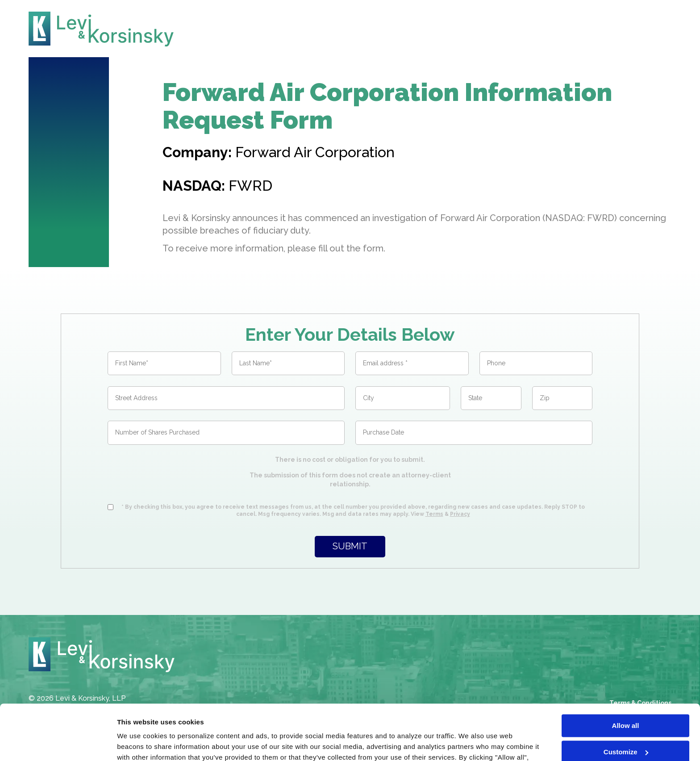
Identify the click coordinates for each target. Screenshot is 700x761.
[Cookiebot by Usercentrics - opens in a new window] (58, 744)
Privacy (460, 514)
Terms (434, 514)
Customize (626, 702)
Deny (626, 729)
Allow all (626, 676)
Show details (138, 743)
